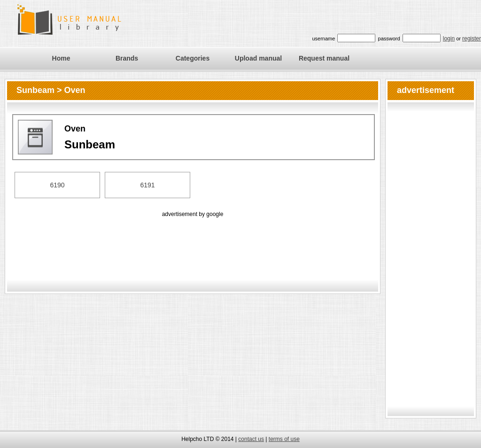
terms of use (284, 439)
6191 (147, 185)
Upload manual (258, 58)
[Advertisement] (193, 240)
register (472, 39)
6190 (57, 185)
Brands (127, 58)
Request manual (324, 58)
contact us (251, 439)
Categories (193, 58)
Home (61, 58)
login (449, 39)
